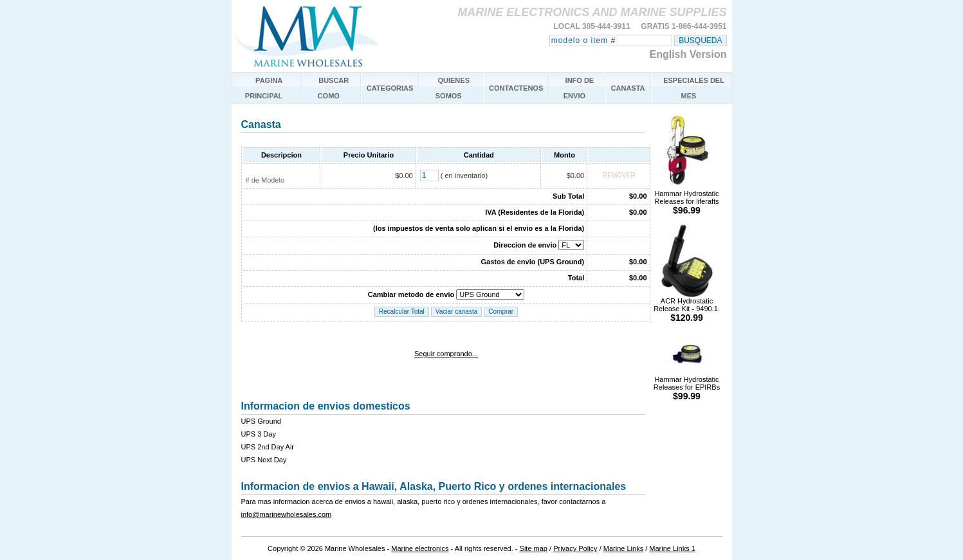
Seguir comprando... (446, 354)
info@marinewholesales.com (287, 514)
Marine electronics (420, 548)
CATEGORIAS (390, 88)
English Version (688, 54)
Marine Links (623, 548)
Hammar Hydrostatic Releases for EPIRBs (687, 385)
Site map (534, 548)
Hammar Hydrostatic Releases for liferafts (686, 199)
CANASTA (628, 88)
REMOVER (619, 175)
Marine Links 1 (672, 548)
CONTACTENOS (516, 88)
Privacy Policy (575, 548)
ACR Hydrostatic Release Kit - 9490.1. (687, 306)
